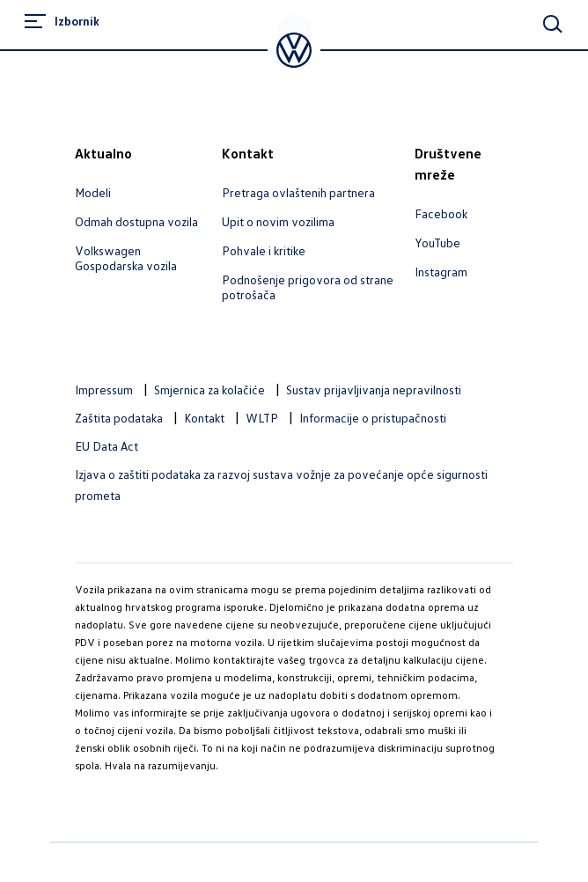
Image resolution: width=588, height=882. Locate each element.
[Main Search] (553, 24)
